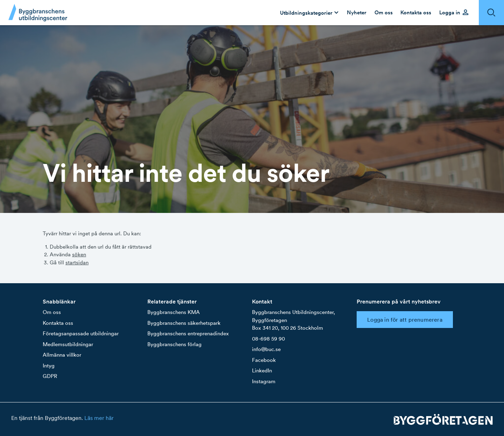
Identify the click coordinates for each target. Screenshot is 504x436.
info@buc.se (266, 349)
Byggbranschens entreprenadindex (188, 333)
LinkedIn (262, 370)
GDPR (50, 376)
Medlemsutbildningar (68, 344)
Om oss (52, 312)
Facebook (264, 360)
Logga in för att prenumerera (405, 320)
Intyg (49, 366)
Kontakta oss (58, 323)
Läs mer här (99, 418)
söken (79, 254)
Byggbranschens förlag (174, 344)
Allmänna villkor (62, 355)
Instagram (264, 381)
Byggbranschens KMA (174, 312)
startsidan (77, 262)
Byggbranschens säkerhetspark (184, 323)
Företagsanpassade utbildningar (81, 333)
